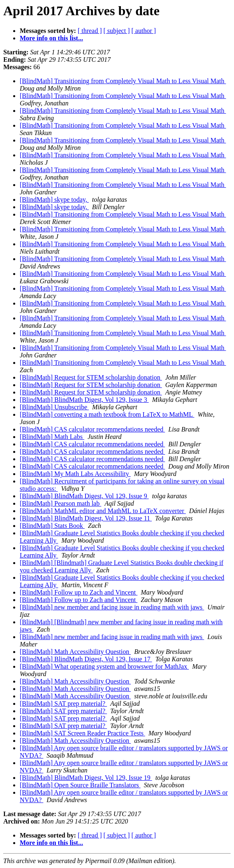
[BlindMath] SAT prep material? (63, 703)
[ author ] (144, 31)
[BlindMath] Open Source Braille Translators (80, 785)
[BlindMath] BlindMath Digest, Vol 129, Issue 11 (86, 518)
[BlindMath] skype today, (54, 199)
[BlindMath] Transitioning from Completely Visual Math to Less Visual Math (123, 81)
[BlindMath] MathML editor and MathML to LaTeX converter (103, 511)
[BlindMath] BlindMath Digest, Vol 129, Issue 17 (86, 659)
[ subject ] (117, 31)
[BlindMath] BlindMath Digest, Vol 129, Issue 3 (84, 400)
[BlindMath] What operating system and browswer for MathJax (104, 666)
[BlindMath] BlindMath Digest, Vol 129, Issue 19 (86, 778)
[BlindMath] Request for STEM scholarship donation (91, 377)
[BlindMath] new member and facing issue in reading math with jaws (112, 607)
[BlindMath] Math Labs (52, 437)
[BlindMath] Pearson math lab (60, 503)
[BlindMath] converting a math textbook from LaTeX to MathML (107, 414)
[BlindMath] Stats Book (52, 526)
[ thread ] (90, 31)
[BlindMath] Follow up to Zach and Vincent (79, 592)
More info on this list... (51, 38)
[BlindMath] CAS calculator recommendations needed (92, 429)
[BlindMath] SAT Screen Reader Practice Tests (82, 733)
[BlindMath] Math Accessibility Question (75, 652)
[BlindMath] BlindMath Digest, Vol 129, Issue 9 (84, 496)
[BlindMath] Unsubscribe (54, 407)
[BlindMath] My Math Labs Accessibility (75, 474)
